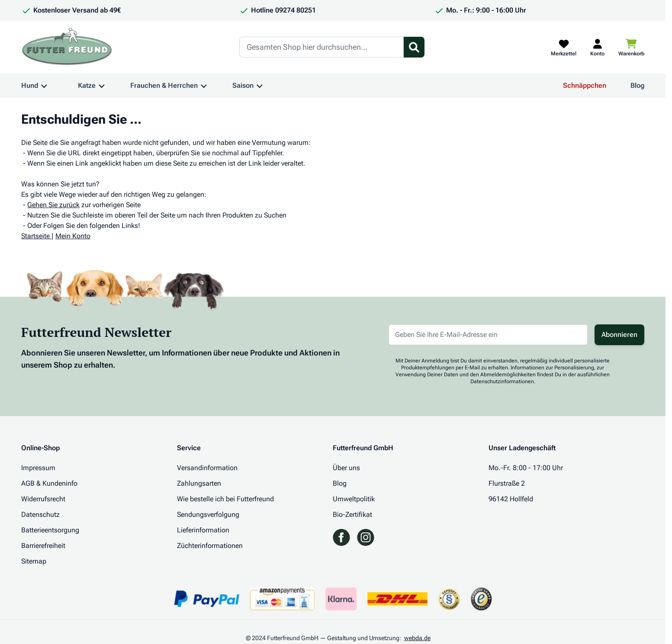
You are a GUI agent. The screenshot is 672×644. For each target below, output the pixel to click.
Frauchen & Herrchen (164, 85)
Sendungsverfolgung (208, 514)
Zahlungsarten (199, 483)
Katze (87, 85)
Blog (637, 85)
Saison (243, 85)
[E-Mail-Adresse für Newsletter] (488, 335)
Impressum (38, 468)
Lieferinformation (203, 530)
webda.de (417, 638)
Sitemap (34, 561)
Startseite (35, 236)
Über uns (346, 468)
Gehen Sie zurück (53, 205)
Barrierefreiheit (43, 546)
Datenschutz (40, 514)
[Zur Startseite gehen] (67, 47)
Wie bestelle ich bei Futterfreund (225, 499)
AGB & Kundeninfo (49, 483)
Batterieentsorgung (50, 530)
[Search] (322, 47)
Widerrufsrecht (43, 499)
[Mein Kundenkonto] (597, 47)
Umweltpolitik (354, 499)
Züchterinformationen (210, 546)
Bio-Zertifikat (352, 514)
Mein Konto (73, 236)
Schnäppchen (585, 85)
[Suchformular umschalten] (414, 47)
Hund (30, 85)
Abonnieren (619, 335)
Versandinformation (207, 468)
